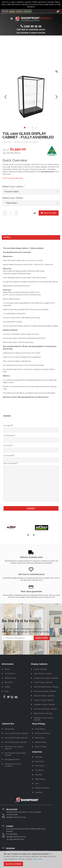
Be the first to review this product (26, 142)
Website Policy (10, 678)
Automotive (39, 761)
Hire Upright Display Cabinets (16, 738)
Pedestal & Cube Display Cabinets (43, 719)
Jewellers (39, 792)
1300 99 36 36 (33, 26)
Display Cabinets (40, 669)
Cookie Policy (10, 674)
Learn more (38, 859)
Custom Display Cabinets (44, 700)
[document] (31, 859)
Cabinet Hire (9, 729)
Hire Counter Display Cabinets (16, 733)
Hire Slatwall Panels (12, 759)
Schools (12, 11)
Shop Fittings (40, 729)
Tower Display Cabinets (43, 682)
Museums (19, 11)
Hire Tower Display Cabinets (16, 742)
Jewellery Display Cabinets (44, 704)
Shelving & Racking (43, 733)
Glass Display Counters (43, 674)
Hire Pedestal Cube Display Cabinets (15, 754)
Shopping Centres (42, 788)
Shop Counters (41, 747)
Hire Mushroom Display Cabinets (14, 748)
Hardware (39, 757)
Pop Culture (40, 766)
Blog (6, 691)
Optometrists (40, 779)
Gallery (7, 687)
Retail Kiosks (40, 738)
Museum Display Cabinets (44, 696)
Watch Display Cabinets (43, 713)
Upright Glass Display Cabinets (46, 678)
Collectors (27, 11)
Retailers (5, 11)
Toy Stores (39, 770)
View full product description (13, 178)
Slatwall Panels (41, 742)
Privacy (7, 669)
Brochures (9, 682)
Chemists (39, 775)
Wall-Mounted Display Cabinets (46, 687)
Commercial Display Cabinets (45, 709)
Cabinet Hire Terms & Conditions (13, 765)
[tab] (31, 237)
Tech (37, 784)
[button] (57, 73)
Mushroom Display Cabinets (45, 691)
